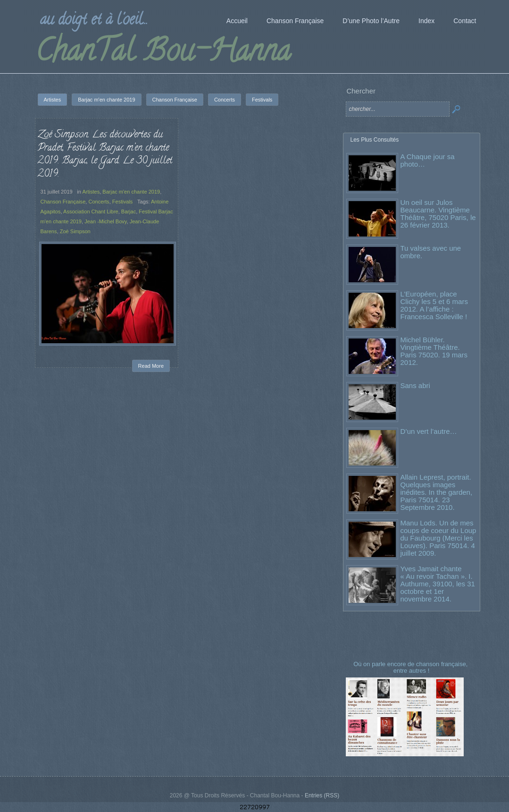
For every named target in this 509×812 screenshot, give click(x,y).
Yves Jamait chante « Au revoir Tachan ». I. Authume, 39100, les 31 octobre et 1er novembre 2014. (438, 584)
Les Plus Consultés (375, 140)
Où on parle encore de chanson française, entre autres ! (411, 667)
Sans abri (415, 385)
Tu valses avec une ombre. (431, 252)
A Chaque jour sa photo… (428, 160)
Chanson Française (63, 202)
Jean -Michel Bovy (105, 221)
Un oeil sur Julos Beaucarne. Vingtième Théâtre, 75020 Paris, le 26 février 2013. (438, 214)
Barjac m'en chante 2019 (131, 192)
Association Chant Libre (91, 211)
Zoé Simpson (75, 231)
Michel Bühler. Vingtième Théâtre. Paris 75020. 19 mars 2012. (434, 351)
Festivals (123, 202)
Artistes (91, 192)
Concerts (99, 202)
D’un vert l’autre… (429, 431)
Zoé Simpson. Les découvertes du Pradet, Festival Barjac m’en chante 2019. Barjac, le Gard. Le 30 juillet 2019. (105, 155)
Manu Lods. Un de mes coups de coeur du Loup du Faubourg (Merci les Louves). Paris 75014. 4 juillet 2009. (438, 538)
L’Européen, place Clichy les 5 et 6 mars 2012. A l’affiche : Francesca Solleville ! (434, 305)
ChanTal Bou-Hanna (163, 54)
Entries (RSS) (322, 795)
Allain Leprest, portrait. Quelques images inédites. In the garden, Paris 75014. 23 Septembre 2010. (437, 492)
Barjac (129, 211)
